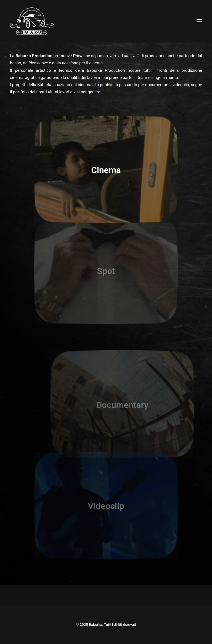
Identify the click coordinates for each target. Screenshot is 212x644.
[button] (199, 21)
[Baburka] (32, 21)
